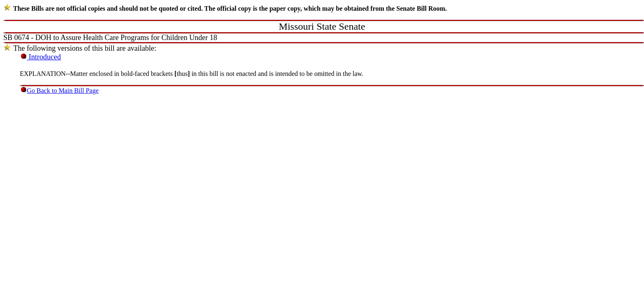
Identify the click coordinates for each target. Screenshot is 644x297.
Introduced (44, 57)
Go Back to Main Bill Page (63, 91)
